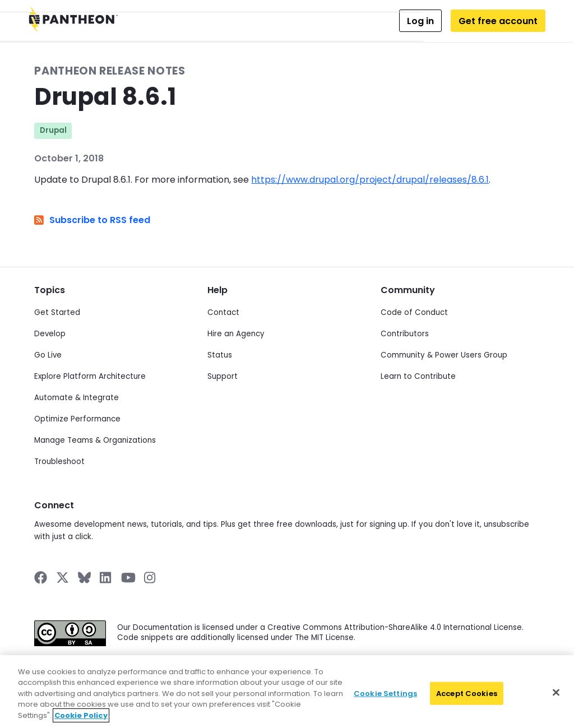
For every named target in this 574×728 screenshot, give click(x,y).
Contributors (405, 334)
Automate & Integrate (77, 398)
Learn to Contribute (418, 376)
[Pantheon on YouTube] (128, 578)
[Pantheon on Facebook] (41, 578)
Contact (223, 312)
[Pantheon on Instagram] (150, 578)
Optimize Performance (77, 419)
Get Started (57, 312)
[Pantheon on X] (62, 578)
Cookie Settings (385, 703)
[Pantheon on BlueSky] (84, 578)
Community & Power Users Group (444, 355)
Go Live (48, 355)
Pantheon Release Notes (110, 71)
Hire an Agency (236, 334)
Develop (50, 334)
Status (220, 355)
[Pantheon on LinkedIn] (106, 578)
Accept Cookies (467, 703)
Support (223, 376)
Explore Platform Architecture (90, 376)
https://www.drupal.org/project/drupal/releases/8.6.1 (370, 180)
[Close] (556, 702)
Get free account (498, 21)
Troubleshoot (59, 462)
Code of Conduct (414, 312)
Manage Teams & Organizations (95, 440)
